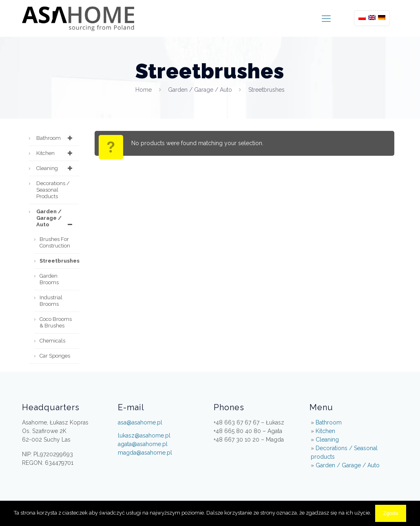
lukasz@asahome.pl (144, 435)
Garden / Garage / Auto (200, 90)
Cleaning (56, 168)
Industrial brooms (51, 301)
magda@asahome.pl (145, 453)
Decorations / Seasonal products (53, 190)
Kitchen (56, 153)
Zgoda (391, 513)
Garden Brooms (49, 279)
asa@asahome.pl (140, 422)
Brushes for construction (55, 242)
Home (144, 90)
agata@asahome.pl (143, 444)
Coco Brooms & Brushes (56, 322)
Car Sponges (55, 356)
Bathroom (56, 138)
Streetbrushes (59, 261)
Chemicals (52, 341)
